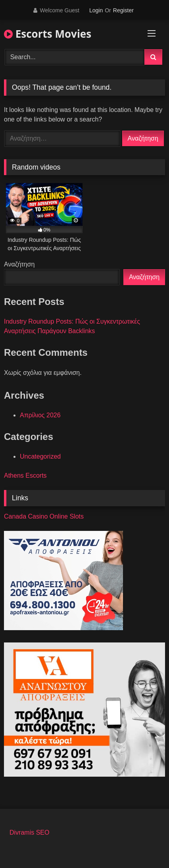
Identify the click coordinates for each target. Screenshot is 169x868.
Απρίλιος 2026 (40, 415)
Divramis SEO (29, 832)
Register (123, 10)
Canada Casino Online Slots (44, 516)
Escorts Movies (48, 34)
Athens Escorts (25, 475)
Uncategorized (40, 456)
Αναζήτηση (19, 264)
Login (96, 10)
